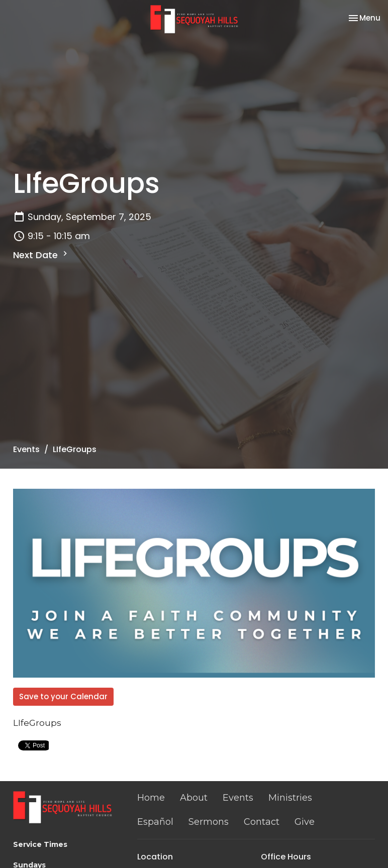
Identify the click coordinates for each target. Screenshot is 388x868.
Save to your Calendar (63, 696)
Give (305, 822)
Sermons (209, 822)
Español (155, 822)
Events (26, 449)
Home (151, 798)
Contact (262, 822)
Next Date (41, 255)
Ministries (290, 798)
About (194, 798)
